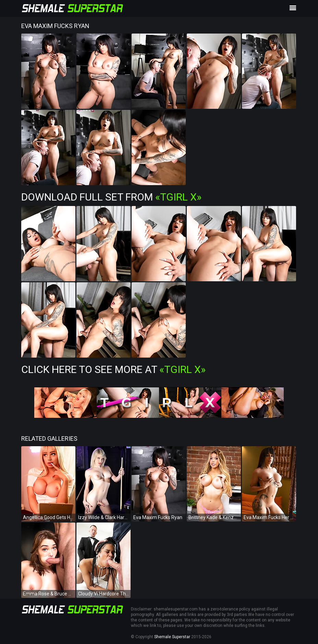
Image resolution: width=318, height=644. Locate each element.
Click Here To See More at (113, 369)
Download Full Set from (111, 197)
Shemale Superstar (172, 637)
